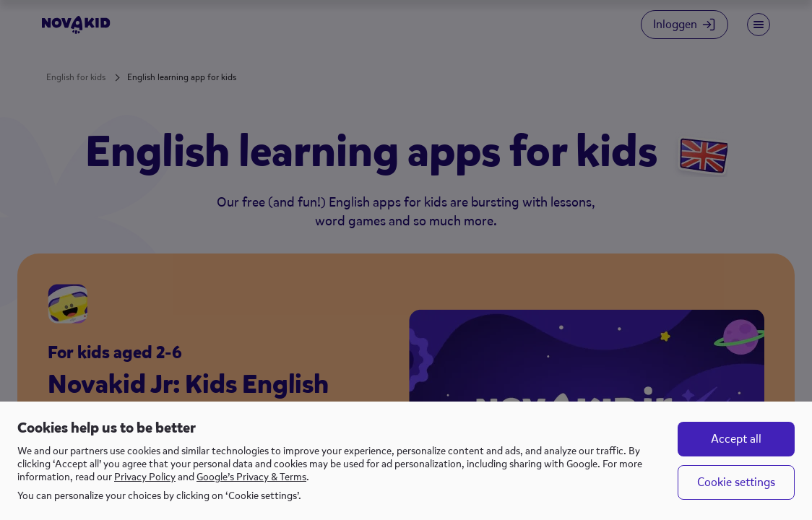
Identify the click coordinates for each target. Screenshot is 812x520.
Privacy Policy (145, 477)
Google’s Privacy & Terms (251, 477)
